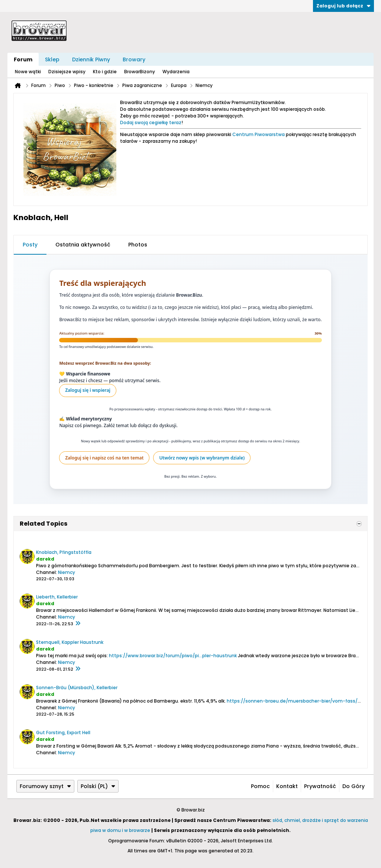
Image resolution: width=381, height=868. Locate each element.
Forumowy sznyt (45, 786)
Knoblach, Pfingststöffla (64, 552)
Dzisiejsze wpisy (67, 72)
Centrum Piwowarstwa (259, 134)
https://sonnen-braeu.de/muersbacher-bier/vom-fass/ (292, 701)
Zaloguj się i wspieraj (88, 390)
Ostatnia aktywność (83, 245)
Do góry (353, 786)
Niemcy (67, 572)
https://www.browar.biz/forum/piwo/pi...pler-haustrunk (173, 656)
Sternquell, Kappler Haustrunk (70, 642)
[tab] (30, 245)
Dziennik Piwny (91, 59)
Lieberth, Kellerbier (57, 597)
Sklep (52, 59)
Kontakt (287, 786)
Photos (138, 245)
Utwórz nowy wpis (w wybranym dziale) (202, 458)
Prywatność (320, 786)
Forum (23, 59)
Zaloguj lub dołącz (343, 6)
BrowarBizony (140, 72)
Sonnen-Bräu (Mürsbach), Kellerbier (77, 688)
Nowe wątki (28, 72)
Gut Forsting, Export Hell (63, 733)
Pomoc (260, 786)
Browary (134, 59)
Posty (30, 245)
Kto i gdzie (105, 72)
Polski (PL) (98, 786)
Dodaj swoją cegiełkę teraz (151, 122)
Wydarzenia (176, 72)
